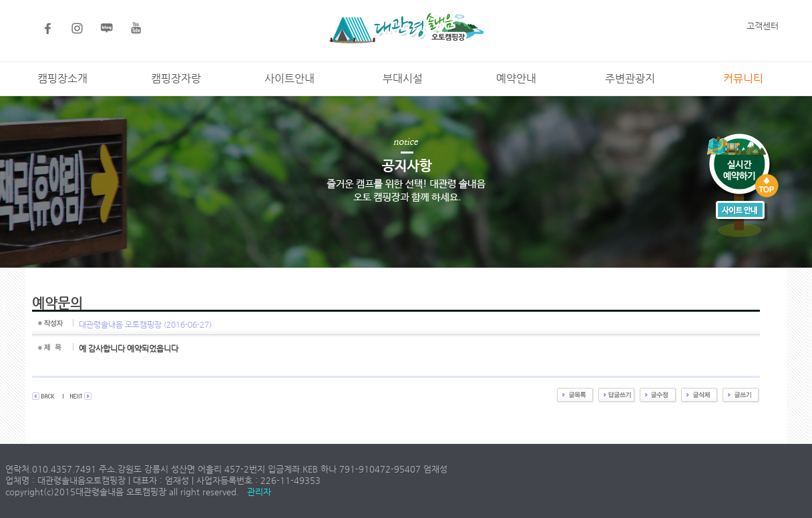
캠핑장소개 (62, 78)
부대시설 (403, 78)
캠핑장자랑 (176, 78)
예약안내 (516, 78)
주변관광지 (630, 78)
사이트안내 (289, 78)
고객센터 (763, 26)
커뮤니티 (743, 78)
